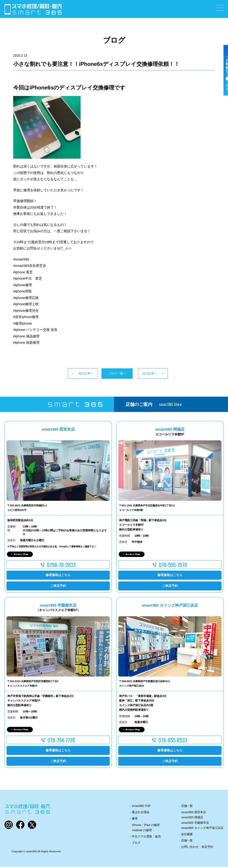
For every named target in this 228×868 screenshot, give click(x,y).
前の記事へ (70, 374)
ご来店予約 (58, 587)
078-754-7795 (61, 741)
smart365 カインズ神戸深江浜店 (202, 829)
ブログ (136, 844)
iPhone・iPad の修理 (146, 826)
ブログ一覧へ (114, 374)
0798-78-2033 (61, 565)
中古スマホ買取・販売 (146, 838)
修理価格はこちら (58, 576)
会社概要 (187, 835)
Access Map (21, 555)
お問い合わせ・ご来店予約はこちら (223, 79)
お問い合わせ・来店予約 (197, 848)
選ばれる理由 (140, 813)
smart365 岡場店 (192, 818)
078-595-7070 (173, 565)
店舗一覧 (187, 807)
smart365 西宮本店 (194, 813)
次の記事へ (158, 374)
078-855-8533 (173, 741)
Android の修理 (142, 831)
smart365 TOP (141, 807)
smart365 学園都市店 (195, 824)
